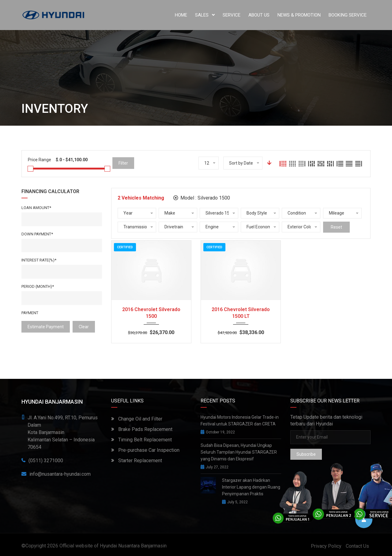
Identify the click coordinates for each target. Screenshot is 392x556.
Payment (30, 313)
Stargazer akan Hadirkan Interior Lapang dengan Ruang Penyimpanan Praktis (251, 487)
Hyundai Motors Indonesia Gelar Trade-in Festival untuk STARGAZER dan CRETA (240, 421)
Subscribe (306, 454)
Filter (123, 163)
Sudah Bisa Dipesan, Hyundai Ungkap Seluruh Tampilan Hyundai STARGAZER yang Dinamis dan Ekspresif (239, 452)
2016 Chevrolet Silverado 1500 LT (241, 313)
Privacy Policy (326, 546)
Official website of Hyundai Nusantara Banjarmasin (113, 546)
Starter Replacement (137, 461)
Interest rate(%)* (39, 260)
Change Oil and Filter (137, 419)
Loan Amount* (36, 208)
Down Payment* (37, 234)
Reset (336, 227)
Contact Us (357, 546)
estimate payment (46, 327)
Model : (202, 198)
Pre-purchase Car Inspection (145, 450)
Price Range (40, 160)
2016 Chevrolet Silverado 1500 (151, 313)
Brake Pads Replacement (142, 429)
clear (84, 327)
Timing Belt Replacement (141, 440)
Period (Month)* (38, 286)
